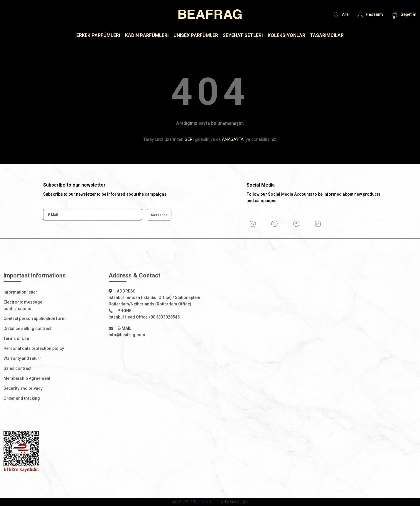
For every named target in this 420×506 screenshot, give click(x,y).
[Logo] (210, 14)
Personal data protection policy (34, 366)
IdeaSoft (180, 502)
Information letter (20, 310)
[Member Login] (370, 14)
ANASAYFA (233, 139)
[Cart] (404, 14)
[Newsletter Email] (93, 233)
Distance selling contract (27, 346)
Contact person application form (35, 336)
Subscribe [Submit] (159, 233)
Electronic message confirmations (23, 323)
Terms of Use (16, 356)
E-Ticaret (198, 502)
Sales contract (17, 386)
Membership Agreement (27, 396)
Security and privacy (23, 406)
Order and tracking (22, 416)
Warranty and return (23, 376)
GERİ (189, 139)
